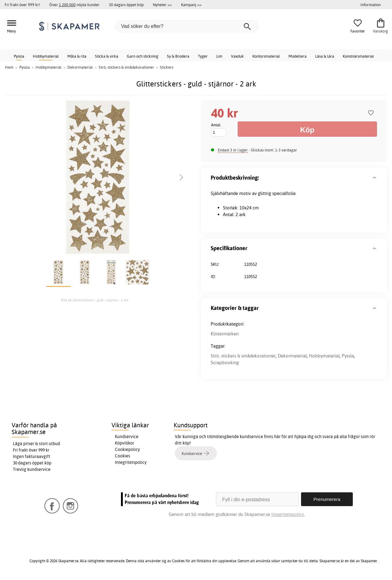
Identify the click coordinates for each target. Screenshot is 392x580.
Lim (219, 56)
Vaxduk (237, 56)
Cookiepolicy (127, 449)
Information (371, 5)
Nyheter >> (162, 5)
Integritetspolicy (131, 462)
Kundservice (127, 437)
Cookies (123, 456)
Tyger (203, 56)
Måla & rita (77, 56)
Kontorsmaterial (266, 56)
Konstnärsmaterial (358, 56)
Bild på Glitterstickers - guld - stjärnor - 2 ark (95, 300)
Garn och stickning (143, 56)
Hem (9, 67)
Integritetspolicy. (288, 514)
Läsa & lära (325, 56)
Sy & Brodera (178, 56)
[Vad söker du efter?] (187, 26)
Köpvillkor (124, 443)
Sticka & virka (107, 56)
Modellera (298, 56)
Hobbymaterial (46, 56)
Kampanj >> (191, 5)
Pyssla (19, 56)
